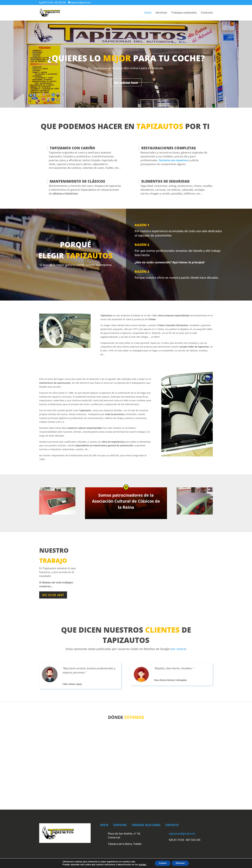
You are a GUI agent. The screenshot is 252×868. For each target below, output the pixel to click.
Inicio (148, 13)
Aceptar (162, 863)
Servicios (161, 13)
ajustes (140, 864)
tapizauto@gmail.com (182, 834)
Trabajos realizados (184, 13)
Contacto (207, 13)
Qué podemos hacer (126, 82)
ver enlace (178, 649)
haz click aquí (53, 595)
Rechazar (181, 863)
